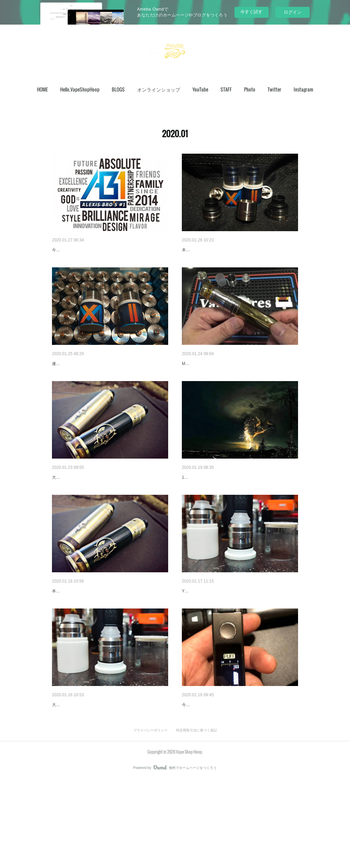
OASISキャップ (199, 381)
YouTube (200, 89)
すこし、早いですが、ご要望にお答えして (227, 250)
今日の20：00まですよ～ (79, 250)
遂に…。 (62, 381)
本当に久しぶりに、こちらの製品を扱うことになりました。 (107, 654)
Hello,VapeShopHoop (80, 89)
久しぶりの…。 (69, 644)
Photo (250, 89)
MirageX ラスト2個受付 (79, 775)
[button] (42, 89)
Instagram (303, 89)
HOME (42, 89)
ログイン (293, 12)
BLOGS (118, 89)
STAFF (226, 89)
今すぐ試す (251, 12)
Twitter (274, 89)
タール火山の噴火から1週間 (212, 513)
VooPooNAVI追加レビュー (210, 775)
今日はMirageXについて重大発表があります (229, 644)
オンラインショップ (159, 89)
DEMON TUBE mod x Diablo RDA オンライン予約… (110, 513)
